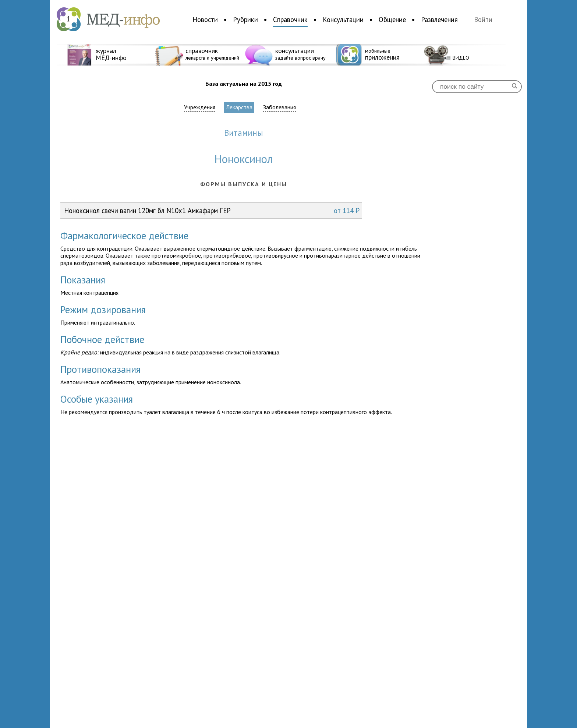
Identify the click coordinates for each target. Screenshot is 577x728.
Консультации (343, 20)
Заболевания (279, 107)
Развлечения (439, 20)
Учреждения (200, 107)
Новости (205, 20)
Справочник (290, 20)
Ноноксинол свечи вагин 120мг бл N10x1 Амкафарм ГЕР (212, 211)
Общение (392, 20)
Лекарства (239, 107)
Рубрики (245, 20)
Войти (483, 20)
